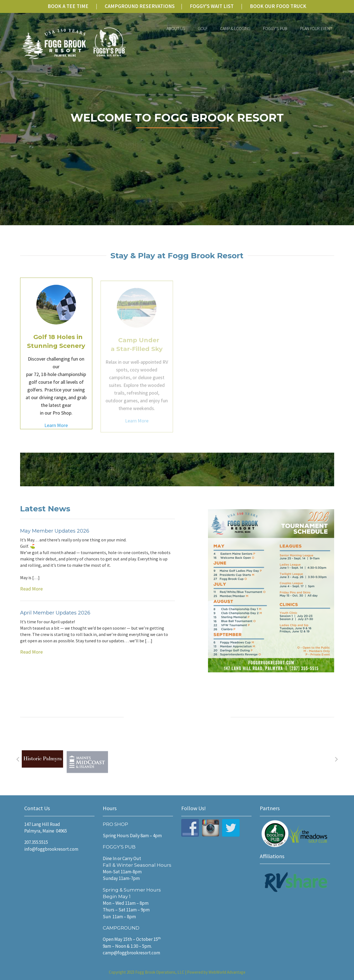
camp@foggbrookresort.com (131, 953)
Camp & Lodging (235, 28)
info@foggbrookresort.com (51, 849)
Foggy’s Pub (275, 28)
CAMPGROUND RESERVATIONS (140, 6)
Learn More (56, 430)
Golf (203, 28)
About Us (176, 28)
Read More (98, 566)
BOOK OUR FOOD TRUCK (278, 6)
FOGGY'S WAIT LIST (212, 6)
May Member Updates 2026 (55, 532)
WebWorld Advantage (227, 972)
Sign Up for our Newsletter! (291, 467)
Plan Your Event (316, 28)
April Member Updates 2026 (55, 614)
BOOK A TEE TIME (68, 6)
